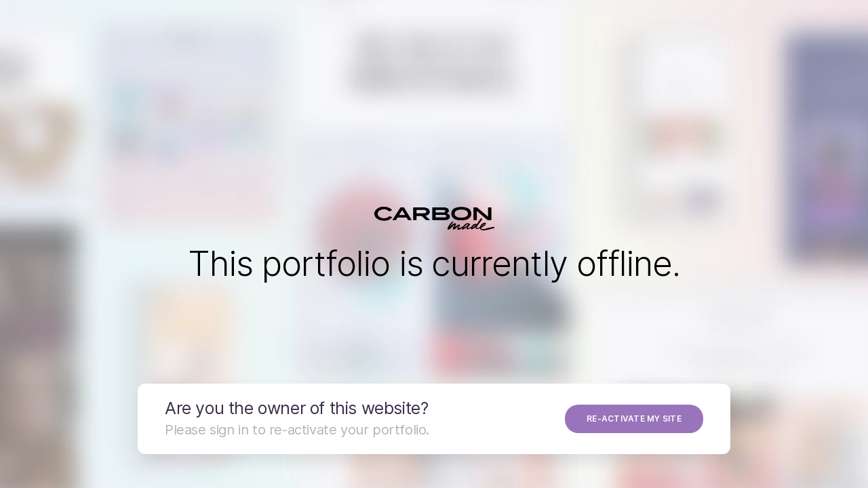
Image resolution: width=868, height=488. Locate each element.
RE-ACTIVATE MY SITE (634, 419)
